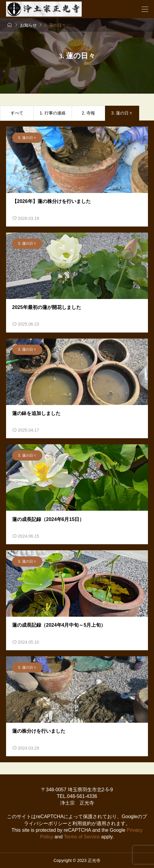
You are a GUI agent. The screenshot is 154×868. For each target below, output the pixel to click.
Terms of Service (82, 837)
